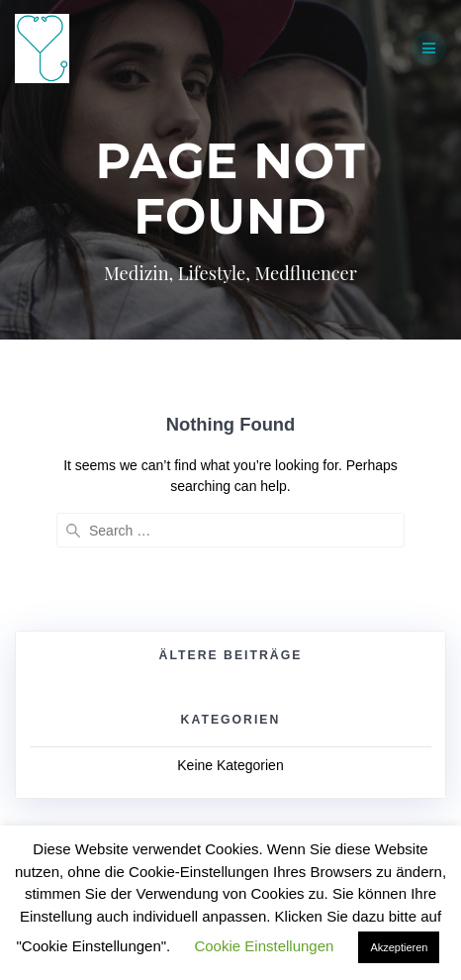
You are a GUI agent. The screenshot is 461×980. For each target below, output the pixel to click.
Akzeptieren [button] (399, 947)
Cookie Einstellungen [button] (264, 946)
